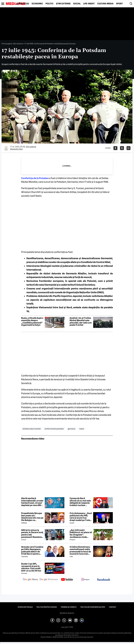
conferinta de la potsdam (54, 429)
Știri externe (63, 4)
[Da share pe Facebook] (115, 148)
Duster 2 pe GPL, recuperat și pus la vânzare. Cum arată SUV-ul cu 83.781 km (31, 567)
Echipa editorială (25, 607)
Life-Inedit (89, 4)
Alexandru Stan (16, 149)
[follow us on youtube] (67, 580)
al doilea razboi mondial (32, 429)
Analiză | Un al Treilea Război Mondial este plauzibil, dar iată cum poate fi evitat (81, 321)
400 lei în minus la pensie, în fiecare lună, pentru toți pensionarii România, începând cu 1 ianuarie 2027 (32, 534)
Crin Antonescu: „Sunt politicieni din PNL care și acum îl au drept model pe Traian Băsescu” (81, 517)
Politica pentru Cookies (47, 607)
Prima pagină (7, 44)
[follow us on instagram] (85, 580)
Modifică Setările (67, 613)
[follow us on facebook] (104, 580)
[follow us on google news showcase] (49, 580)
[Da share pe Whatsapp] (129, 148)
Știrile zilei (23, 4)
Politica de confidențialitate (93, 607)
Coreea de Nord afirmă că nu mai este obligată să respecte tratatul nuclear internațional (80, 502)
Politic (49, 4)
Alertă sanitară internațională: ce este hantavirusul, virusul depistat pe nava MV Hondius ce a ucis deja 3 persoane (32, 502)
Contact (113, 607)
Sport (119, 4)
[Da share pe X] (122, 148)
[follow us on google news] (30, 580)
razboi (82, 429)
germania (72, 429)
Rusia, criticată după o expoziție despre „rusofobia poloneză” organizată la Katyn (32, 321)
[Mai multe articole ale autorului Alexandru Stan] (6, 148)
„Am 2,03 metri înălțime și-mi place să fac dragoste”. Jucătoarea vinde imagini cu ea (81, 534)
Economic (37, 4)
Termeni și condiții (69, 607)
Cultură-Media (105, 4)
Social (77, 4)
